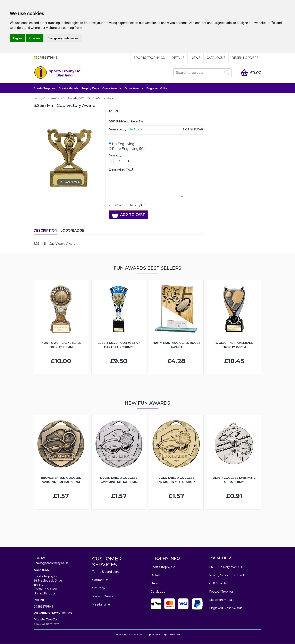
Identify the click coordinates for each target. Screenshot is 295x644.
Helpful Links (101, 605)
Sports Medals (69, 88)
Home (37, 98)
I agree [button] (18, 38)
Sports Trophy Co (149, 58)
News (196, 58)
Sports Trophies (45, 88)
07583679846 (44, 607)
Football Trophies (221, 592)
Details (178, 58)
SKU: (186, 130)
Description (45, 231)
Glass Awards (112, 88)
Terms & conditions (106, 572)
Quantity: (115, 156)
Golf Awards (218, 584)
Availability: (118, 130)
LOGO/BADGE (72, 231)
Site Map (99, 589)
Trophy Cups (90, 88)
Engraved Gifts (157, 88)
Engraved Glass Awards (226, 608)
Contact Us (100, 580)
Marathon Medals (222, 600)
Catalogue (216, 58)
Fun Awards (70, 98)
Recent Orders (245, 58)
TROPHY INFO (165, 559)
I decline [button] (35, 38)
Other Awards (134, 88)
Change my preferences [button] (63, 38)
